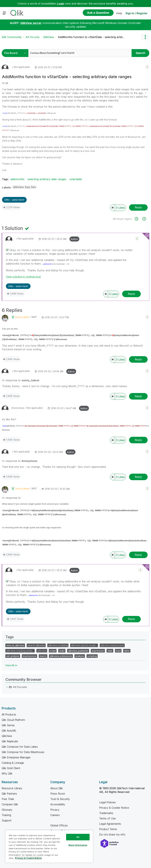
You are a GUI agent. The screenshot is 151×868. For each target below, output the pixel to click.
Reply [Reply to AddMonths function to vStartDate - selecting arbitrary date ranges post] (138, 207)
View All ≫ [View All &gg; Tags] (11, 665)
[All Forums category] (7, 687)
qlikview (42, 651)
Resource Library (12, 788)
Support (7, 820)
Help (119, 13)
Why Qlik (7, 773)
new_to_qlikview (15, 645)
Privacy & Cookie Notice (114, 808)
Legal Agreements (110, 824)
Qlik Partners (9, 794)
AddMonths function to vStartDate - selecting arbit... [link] (91, 37)
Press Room (58, 794)
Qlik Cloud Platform (13, 720)
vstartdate (76, 179)
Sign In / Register (137, 13)
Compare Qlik (10, 804)
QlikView (49, 37)
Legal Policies (107, 802)
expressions (29, 656)
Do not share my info (113, 834)
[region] (49, 846)
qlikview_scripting (58, 645)
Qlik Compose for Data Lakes (20, 747)
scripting (92, 656)
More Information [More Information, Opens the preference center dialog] (78, 845)
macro (43, 656)
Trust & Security (60, 799)
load (118, 651)
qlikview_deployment (112, 645)
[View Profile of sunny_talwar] (22, 317)
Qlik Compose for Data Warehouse (23, 752)
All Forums (32, 37)
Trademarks (106, 813)
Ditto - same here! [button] (14, 200)
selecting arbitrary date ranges (47, 179)
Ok (78, 837)
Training (6, 815)
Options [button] (145, 37)
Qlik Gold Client (11, 768)
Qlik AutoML (9, 731)
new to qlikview (36, 645)
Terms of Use (107, 818)
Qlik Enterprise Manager (16, 757)
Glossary (7, 810)
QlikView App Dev (24, 187)
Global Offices (59, 825)
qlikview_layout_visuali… (84, 645)
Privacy (55, 810)
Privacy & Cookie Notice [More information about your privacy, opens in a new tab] (28, 858)
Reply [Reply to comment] (131, 294)
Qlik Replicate (10, 741)
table (127, 651)
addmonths (17, 179)
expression (98, 651)
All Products (9, 714)
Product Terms (108, 829)
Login (61, 4)
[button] (147, 67)
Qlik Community (12, 37)
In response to (21, 380)
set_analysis (13, 656)
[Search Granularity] (16, 53)
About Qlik (57, 788)
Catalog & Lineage (13, 763)
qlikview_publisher (78, 651)
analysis (80, 656)
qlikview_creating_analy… (20, 651)
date (110, 651)
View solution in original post (23, 277)
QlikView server (31, 23)
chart (62, 651)
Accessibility (58, 804)
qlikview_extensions (61, 656)
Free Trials (8, 799)
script (53, 651)
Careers (55, 815)
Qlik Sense (8, 725)
